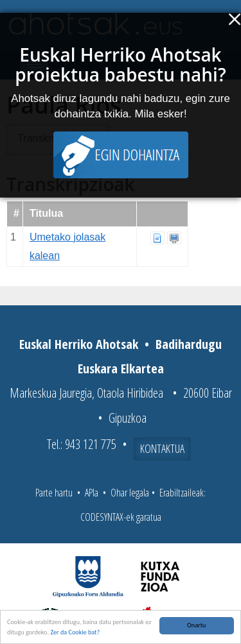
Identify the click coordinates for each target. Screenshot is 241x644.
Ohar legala (130, 493)
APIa (92, 493)
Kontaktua (162, 448)
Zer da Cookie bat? (75, 634)
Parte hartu (54, 493)
